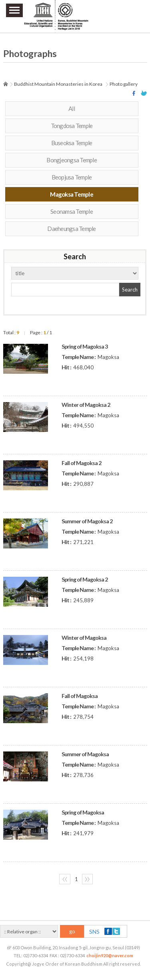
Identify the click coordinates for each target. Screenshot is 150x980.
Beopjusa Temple (72, 177)
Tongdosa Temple (72, 126)
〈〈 (65, 879)
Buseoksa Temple (72, 143)
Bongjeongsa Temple (72, 160)
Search (130, 290)
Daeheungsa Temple (71, 229)
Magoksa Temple (72, 194)
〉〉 (87, 879)
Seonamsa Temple (72, 211)
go (72, 931)
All (72, 108)
